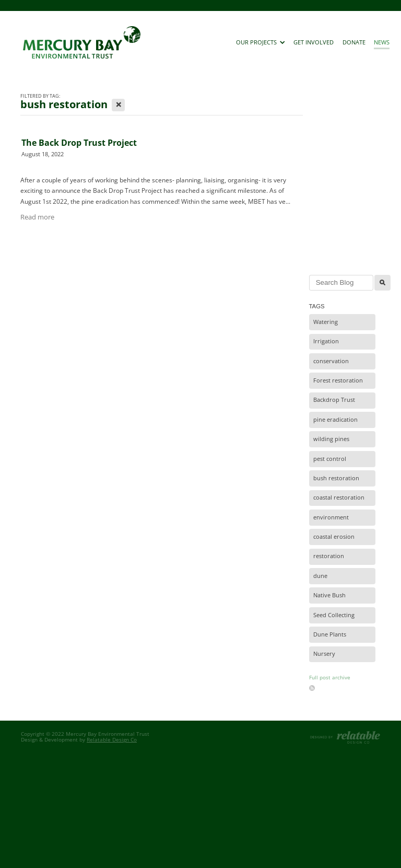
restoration (329, 556)
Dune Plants (330, 634)
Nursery (324, 654)
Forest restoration (338, 380)
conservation (331, 361)
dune (320, 576)
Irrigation (326, 341)
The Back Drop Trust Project (79, 143)
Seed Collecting (334, 615)
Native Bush (329, 595)
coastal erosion (334, 537)
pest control (330, 459)
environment (331, 517)
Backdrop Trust (334, 400)
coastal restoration (339, 497)
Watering (326, 322)
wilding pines (331, 439)
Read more (37, 217)
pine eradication (335, 420)
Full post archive (330, 677)
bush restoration (336, 478)
